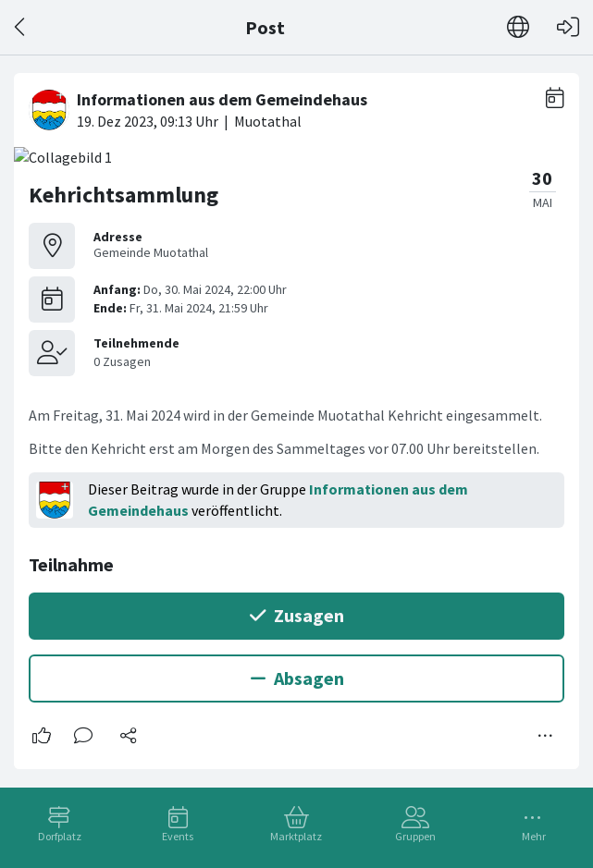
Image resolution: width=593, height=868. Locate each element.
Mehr (534, 836)
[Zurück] (21, 27)
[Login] (568, 27)
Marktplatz (296, 836)
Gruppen (415, 836)
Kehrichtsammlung (124, 195)
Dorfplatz (60, 836)
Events (178, 836)
